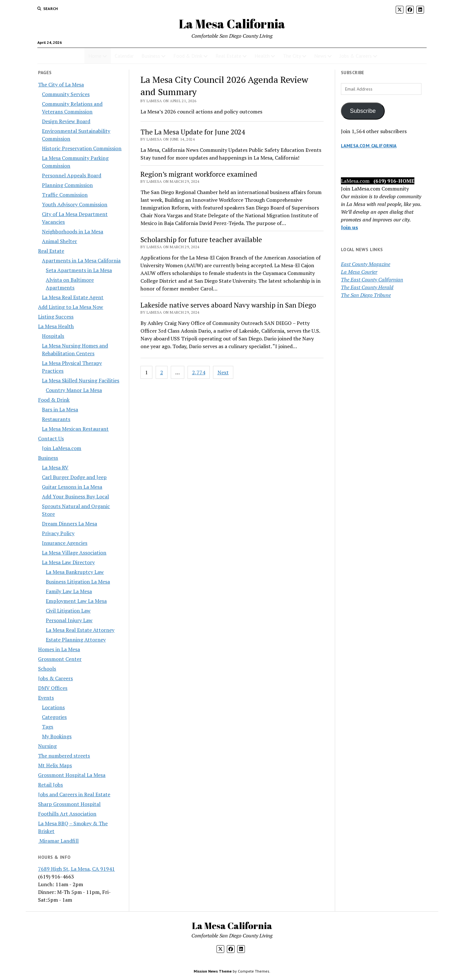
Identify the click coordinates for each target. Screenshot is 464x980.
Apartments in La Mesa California (81, 260)
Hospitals (53, 336)
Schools (47, 669)
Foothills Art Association (67, 814)
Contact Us (51, 438)
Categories (54, 717)
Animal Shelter (59, 241)
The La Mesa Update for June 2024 (193, 132)
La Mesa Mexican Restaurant (75, 429)
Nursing (47, 746)
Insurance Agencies (65, 543)
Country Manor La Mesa (74, 390)
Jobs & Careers (356, 56)
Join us (349, 227)
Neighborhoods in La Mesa (72, 231)
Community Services (66, 94)
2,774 (199, 372)
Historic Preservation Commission (82, 148)
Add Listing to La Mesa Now (71, 307)
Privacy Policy (58, 533)
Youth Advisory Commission (75, 204)
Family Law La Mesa (69, 591)
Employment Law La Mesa (76, 601)
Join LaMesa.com (62, 448)
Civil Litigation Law (68, 611)
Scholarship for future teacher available (201, 240)
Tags (48, 727)
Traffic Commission (65, 195)
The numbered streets (64, 756)
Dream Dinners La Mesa (69, 524)
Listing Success (56, 317)
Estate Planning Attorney (76, 640)
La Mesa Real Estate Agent (73, 297)
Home (95, 56)
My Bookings (57, 736)
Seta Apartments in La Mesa (79, 270)
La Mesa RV (55, 467)
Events (46, 698)
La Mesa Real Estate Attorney (80, 630)
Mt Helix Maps (55, 765)
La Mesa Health (56, 326)
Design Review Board (66, 121)
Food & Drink (188, 56)
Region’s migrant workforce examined (199, 174)
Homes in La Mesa (59, 649)
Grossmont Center (60, 659)
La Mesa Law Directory (68, 562)
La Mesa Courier (359, 272)
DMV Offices (53, 688)
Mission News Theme (213, 971)
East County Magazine (366, 264)
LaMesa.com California (369, 146)
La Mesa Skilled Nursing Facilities (81, 380)
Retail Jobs (50, 785)
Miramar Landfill (58, 841)
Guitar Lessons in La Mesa (72, 487)
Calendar (124, 56)
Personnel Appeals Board (72, 175)
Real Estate (228, 56)
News (320, 56)
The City (292, 56)
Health (262, 56)
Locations (53, 707)
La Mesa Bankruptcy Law (75, 572)
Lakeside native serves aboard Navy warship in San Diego (228, 305)
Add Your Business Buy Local (75, 496)
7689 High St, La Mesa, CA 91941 (76, 869)
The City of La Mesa (61, 84)
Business (151, 56)
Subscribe (363, 111)
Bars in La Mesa (60, 409)
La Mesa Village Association (74, 553)
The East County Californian (372, 279)
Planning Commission (67, 185)
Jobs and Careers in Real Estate (74, 794)
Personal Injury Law (69, 620)
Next (223, 372)
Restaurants (56, 419)
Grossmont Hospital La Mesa (72, 775)
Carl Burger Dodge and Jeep (74, 477)
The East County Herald (367, 287)
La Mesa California (232, 24)
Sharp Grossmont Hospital (69, 804)
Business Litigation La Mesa (78, 582)
